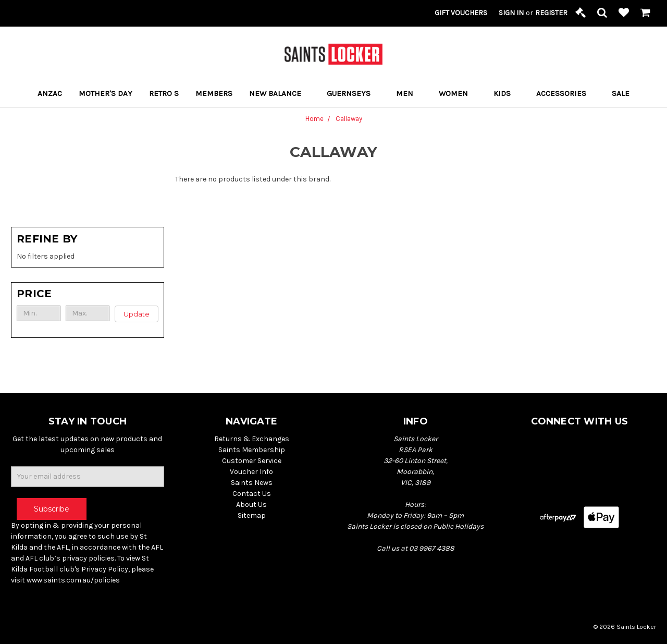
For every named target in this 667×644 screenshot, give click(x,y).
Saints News (252, 483)
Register (551, 13)
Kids (507, 93)
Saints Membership (252, 450)
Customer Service (252, 461)
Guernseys (353, 93)
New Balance (280, 93)
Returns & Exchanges (252, 439)
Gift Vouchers (461, 13)
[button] (88, 294)
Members (214, 93)
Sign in (511, 13)
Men (409, 93)
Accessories (566, 93)
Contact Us (252, 494)
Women (458, 93)
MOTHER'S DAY (106, 93)
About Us (251, 505)
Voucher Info (251, 472)
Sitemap (252, 515)
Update (137, 314)
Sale (621, 93)
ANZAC (50, 93)
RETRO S (164, 93)
